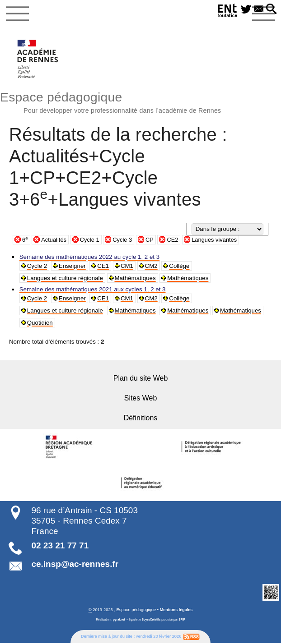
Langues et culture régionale (65, 278)
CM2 (152, 266)
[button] (271, 9)
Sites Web (141, 399)
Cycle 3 (124, 240)
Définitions (141, 419)
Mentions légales (176, 610)
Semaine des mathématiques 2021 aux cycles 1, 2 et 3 (93, 290)
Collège (180, 266)
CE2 (176, 240)
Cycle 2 (37, 266)
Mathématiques (135, 278)
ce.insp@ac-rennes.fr (75, 564)
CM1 (127, 266)
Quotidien (40, 323)
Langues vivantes (218, 240)
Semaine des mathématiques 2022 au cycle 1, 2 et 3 (89, 257)
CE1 (103, 266)
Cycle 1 (91, 240)
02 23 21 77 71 (60, 546)
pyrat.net (119, 620)
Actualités (55, 240)
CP (152, 240)
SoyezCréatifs (151, 620)
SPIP (182, 620)
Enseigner (72, 266)
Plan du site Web (141, 379)
